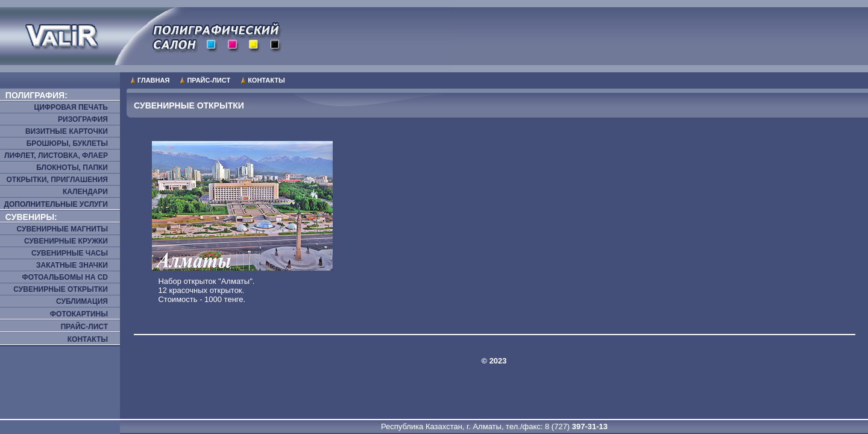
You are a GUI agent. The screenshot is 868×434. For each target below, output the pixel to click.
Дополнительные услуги (56, 204)
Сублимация (82, 301)
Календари (85, 192)
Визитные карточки (67, 131)
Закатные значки (72, 265)
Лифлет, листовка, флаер (56, 156)
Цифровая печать (71, 107)
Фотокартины (79, 314)
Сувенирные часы (70, 253)
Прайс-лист (209, 80)
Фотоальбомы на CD (65, 277)
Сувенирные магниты (62, 229)
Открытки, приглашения (57, 180)
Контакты (266, 80)
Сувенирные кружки (66, 241)
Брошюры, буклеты (67, 143)
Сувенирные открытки (61, 289)
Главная (153, 80)
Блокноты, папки (72, 168)
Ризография (83, 119)
